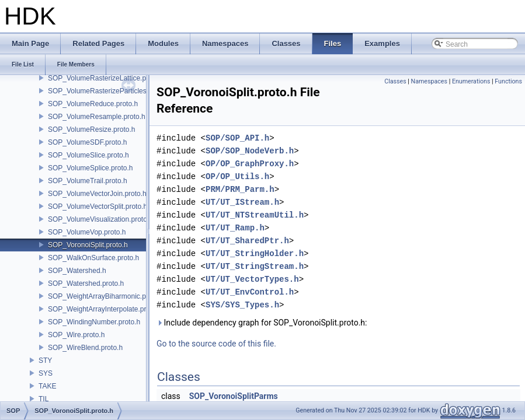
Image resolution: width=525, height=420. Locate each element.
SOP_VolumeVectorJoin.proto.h (97, 194)
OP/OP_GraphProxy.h (250, 164)
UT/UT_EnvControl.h (250, 292)
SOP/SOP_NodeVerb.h (250, 151)
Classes (395, 81)
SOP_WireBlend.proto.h (85, 348)
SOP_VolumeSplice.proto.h (90, 168)
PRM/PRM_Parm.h (240, 189)
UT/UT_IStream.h (242, 202)
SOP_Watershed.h (77, 271)
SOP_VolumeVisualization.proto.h (100, 219)
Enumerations (471, 81)
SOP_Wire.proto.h (76, 335)
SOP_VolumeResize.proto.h (91, 129)
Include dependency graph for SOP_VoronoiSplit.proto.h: (262, 323)
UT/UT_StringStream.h (255, 266)
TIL (44, 399)
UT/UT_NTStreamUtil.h (255, 215)
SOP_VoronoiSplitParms (234, 396)
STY (45, 360)
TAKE (47, 386)
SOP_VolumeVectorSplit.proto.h (98, 206)
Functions (508, 81)
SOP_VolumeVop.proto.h (87, 232)
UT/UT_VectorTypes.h (252, 279)
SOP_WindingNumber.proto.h (94, 322)
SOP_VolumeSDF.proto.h (87, 142)
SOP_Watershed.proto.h (86, 283)
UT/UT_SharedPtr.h (247, 241)
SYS (46, 373)
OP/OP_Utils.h (237, 176)
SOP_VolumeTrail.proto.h (88, 181)
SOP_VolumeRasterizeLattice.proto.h (106, 78)
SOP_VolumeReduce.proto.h (93, 104)
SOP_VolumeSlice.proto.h (88, 155)
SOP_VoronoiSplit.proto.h (88, 245)
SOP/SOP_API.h (237, 138)
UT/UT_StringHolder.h (255, 253)
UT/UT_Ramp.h (235, 228)
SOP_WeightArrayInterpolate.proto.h (105, 309)
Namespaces (429, 81)
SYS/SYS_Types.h (242, 305)
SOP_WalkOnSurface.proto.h (93, 258)
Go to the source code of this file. (216, 344)
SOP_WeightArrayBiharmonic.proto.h (106, 296)
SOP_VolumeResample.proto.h (97, 117)
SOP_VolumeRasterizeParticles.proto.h (109, 91)
